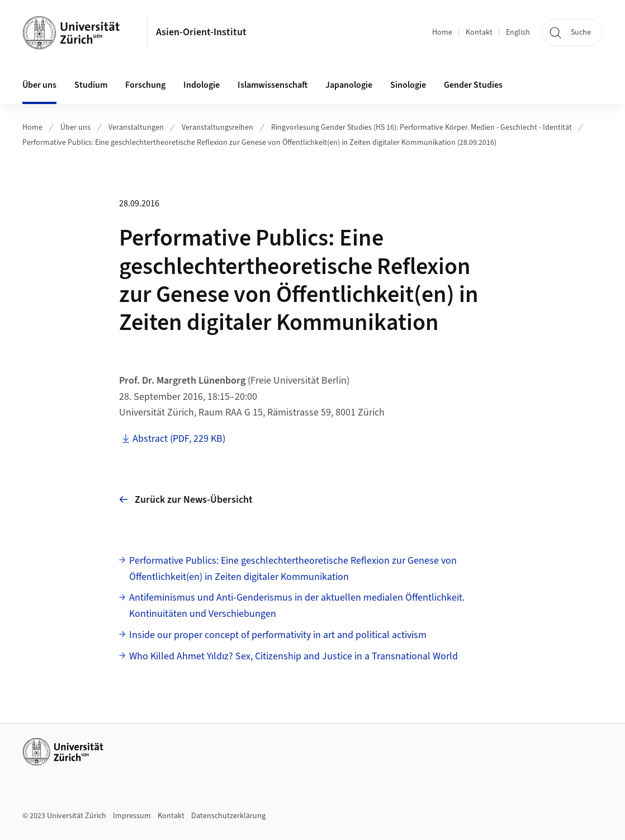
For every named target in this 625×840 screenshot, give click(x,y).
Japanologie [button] (349, 85)
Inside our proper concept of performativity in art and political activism (278, 635)
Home (442, 32)
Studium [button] (91, 85)
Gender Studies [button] (473, 85)
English (518, 32)
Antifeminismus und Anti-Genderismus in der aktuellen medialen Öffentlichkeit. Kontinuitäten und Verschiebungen (297, 606)
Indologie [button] (202, 85)
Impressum (132, 816)
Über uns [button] (39, 85)
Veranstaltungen (136, 128)
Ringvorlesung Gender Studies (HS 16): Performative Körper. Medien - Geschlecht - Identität (422, 128)
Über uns (75, 128)
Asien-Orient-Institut (201, 32)
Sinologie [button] (408, 85)
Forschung (145, 85)
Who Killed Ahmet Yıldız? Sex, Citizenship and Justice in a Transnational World (293, 656)
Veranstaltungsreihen (217, 128)
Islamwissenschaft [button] (273, 85)
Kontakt (479, 32)
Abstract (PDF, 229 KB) (179, 439)
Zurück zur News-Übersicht (186, 500)
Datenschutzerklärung (228, 816)
